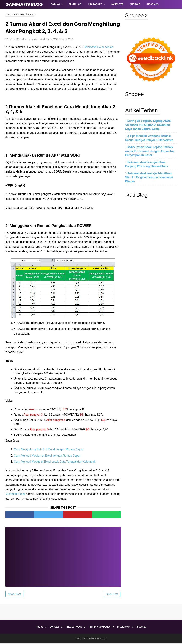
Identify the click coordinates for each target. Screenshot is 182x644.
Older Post (112, 595)
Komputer (117, 4)
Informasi (153, 4)
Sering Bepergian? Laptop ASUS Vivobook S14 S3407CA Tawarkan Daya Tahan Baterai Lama (148, 125)
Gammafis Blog (24, 4)
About (37, 628)
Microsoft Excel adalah (99, 48)
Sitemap (144, 628)
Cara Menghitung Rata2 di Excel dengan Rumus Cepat (49, 450)
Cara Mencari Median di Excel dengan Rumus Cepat (47, 456)
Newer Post (14, 595)
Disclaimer (125, 628)
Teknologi (76, 4)
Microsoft (95, 4)
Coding (55, 4)
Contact (53, 628)
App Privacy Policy (100, 628)
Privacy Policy (73, 628)
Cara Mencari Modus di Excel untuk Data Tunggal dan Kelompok (55, 463)
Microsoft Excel (15, 495)
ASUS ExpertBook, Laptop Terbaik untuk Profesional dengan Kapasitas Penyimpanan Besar (150, 151)
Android (135, 4)
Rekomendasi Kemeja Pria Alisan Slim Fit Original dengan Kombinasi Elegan (149, 177)
